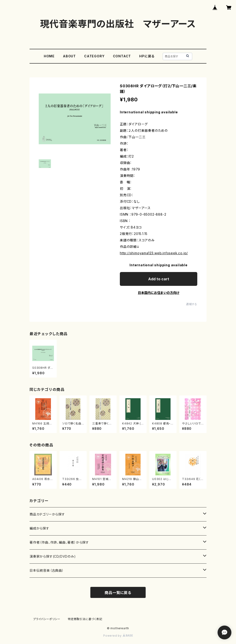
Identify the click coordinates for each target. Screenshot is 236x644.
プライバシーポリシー (47, 619)
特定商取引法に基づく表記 (85, 619)
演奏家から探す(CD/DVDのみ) (53, 556)
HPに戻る (147, 56)
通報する (192, 304)
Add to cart (159, 279)
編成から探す (39, 528)
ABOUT (69, 56)
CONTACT (122, 56)
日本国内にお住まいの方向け (159, 293)
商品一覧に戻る (118, 593)
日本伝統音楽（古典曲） (47, 570)
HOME (49, 56)
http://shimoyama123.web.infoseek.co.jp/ (154, 253)
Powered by (118, 636)
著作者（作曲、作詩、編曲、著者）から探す (59, 542)
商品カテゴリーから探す (47, 514)
